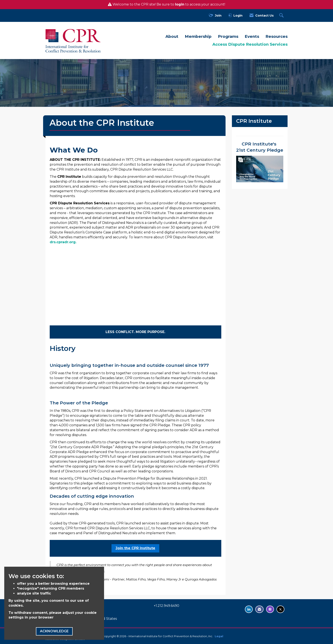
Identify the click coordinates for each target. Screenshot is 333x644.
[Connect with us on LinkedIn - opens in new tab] (249, 609)
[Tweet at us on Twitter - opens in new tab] (280, 609)
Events (252, 36)
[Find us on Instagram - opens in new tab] (270, 609)
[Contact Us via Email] (259, 609)
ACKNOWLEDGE (54, 631)
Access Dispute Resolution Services (250, 44)
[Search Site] (282, 16)
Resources (277, 36)
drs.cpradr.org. (63, 242)
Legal (219, 636)
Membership (198, 36)
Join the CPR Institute (135, 548)
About (172, 36)
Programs (228, 36)
